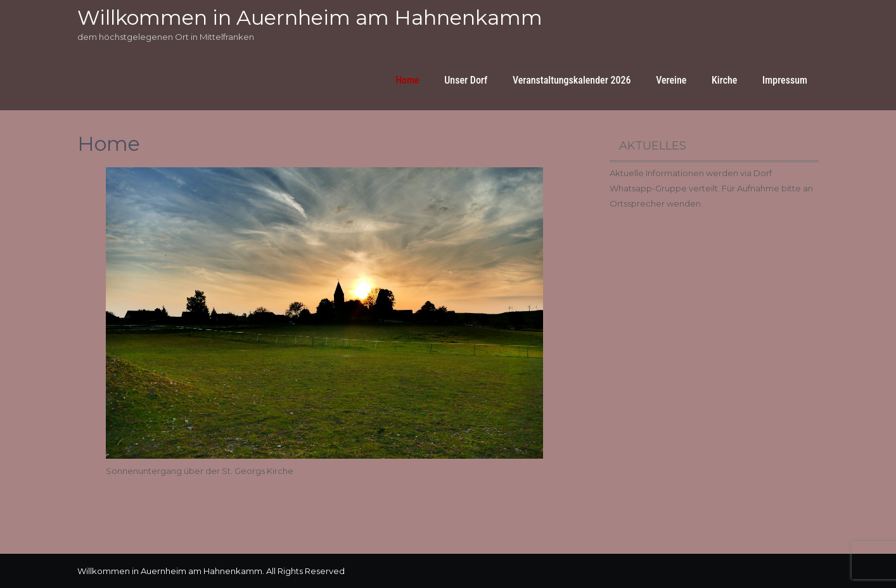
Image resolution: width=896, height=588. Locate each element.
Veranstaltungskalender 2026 (572, 80)
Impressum (785, 80)
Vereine (671, 80)
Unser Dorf (466, 80)
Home (407, 80)
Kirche (724, 80)
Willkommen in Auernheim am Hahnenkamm (310, 17)
